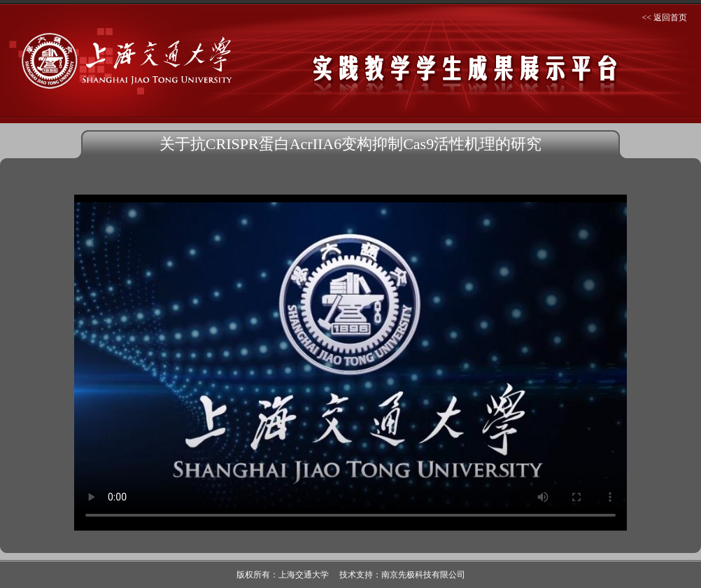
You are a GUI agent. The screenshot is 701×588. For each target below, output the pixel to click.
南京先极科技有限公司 (423, 575)
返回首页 (670, 17)
